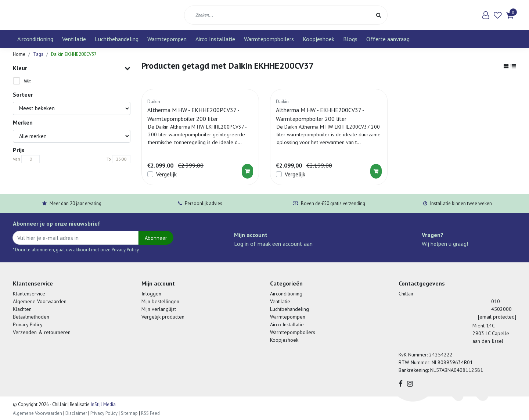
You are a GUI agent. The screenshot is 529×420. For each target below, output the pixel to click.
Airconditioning (35, 39)
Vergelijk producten (163, 317)
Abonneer (156, 238)
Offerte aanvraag (388, 39)
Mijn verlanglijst (159, 309)
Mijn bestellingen (160, 301)
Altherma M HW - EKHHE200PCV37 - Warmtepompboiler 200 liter (193, 114)
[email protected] (497, 317)
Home (19, 54)
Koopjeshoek (319, 39)
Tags (38, 54)
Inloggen (151, 294)
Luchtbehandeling (117, 39)
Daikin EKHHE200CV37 (74, 54)
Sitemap (129, 413)
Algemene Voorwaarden (40, 301)
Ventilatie (74, 39)
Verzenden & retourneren (42, 332)
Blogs (350, 39)
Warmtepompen (167, 39)
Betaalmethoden (31, 317)
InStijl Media (103, 404)
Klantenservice (29, 294)
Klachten (22, 309)
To (109, 159)
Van (17, 159)
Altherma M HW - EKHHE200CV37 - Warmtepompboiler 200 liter (320, 114)
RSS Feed (150, 413)
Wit (27, 81)
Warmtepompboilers (269, 39)
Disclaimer (76, 413)
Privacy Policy (28, 324)
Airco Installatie (215, 39)
